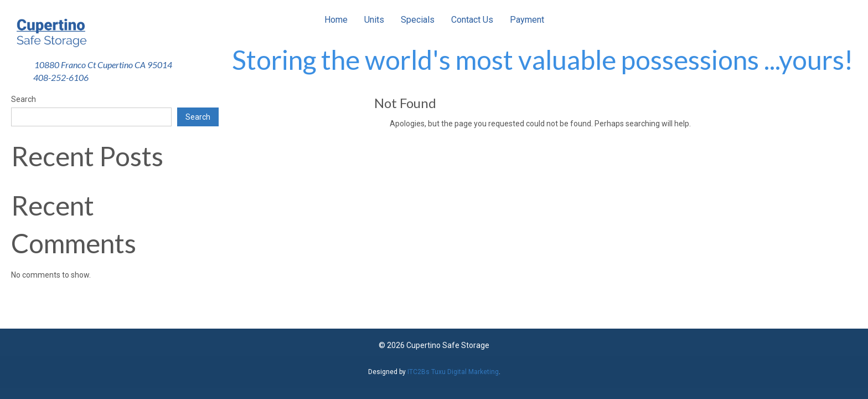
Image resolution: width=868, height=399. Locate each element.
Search (24, 99)
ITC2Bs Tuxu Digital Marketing (453, 372)
